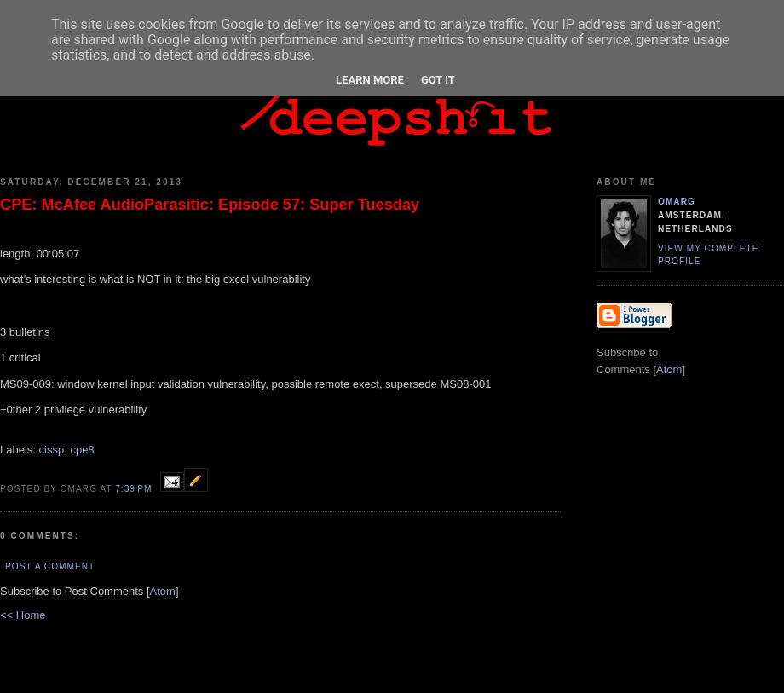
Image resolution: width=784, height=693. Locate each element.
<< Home (23, 615)
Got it (438, 80)
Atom (163, 591)
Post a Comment (50, 566)
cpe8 (82, 450)
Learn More (370, 80)
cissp (52, 450)
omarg (677, 202)
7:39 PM (135, 489)
